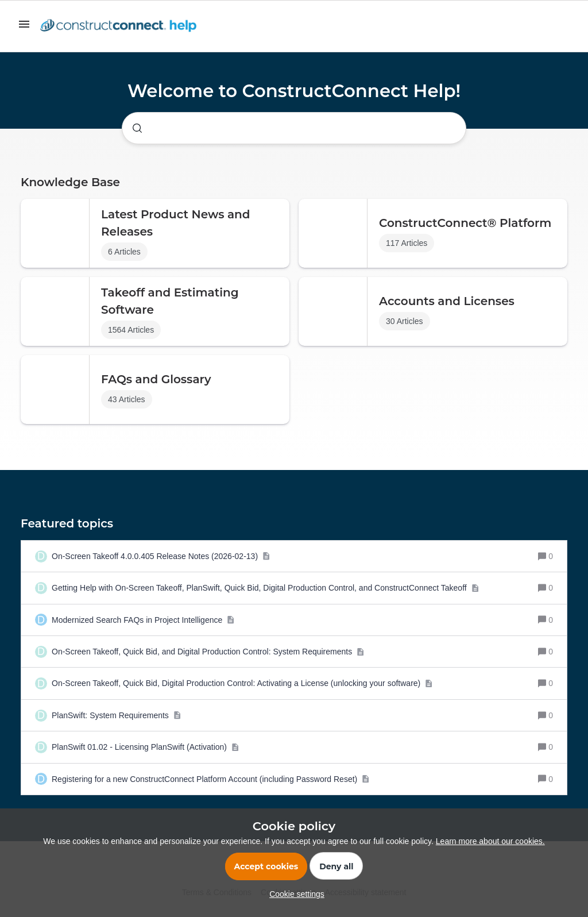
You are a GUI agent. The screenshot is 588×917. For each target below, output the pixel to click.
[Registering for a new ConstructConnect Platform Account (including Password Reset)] (211, 779)
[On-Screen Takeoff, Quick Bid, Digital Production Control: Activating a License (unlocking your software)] (242, 683)
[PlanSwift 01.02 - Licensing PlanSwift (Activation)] (145, 747)
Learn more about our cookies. (490, 841)
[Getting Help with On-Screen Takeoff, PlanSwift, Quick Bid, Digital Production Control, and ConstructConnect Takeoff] (265, 588)
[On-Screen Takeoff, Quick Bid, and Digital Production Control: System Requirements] (208, 652)
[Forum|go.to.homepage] (121, 26)
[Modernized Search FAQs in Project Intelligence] (143, 620)
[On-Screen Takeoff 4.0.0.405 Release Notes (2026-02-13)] (161, 556)
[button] (294, 894)
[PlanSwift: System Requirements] (116, 715)
